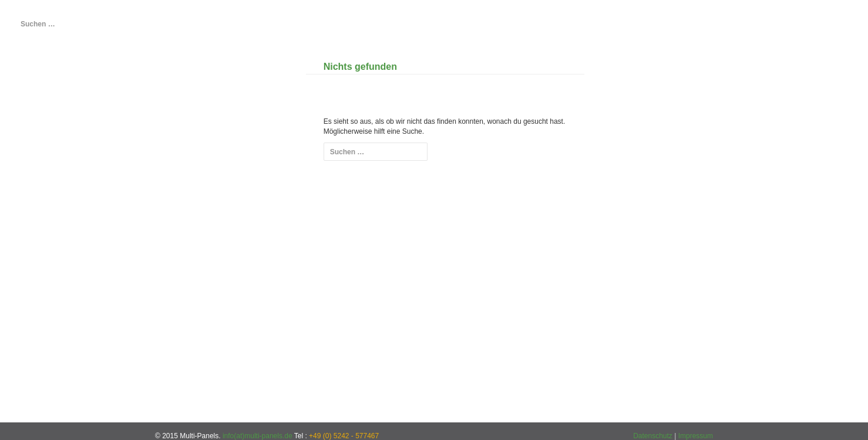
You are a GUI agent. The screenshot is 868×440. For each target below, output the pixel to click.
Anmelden (57, 247)
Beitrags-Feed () (55, 272)
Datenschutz (653, 436)
